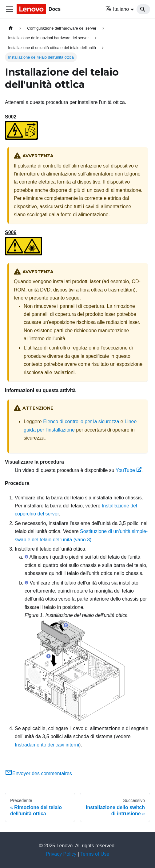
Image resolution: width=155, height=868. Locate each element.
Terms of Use (95, 854)
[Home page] (11, 28)
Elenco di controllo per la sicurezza (81, 422)
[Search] (143, 9)
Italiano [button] (117, 9)
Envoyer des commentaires (38, 773)
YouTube (129, 470)
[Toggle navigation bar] (10, 9)
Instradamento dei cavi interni (47, 745)
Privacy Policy (61, 854)
